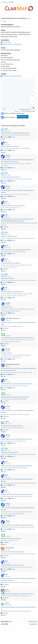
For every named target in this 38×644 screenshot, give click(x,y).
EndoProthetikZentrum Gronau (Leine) (12, 565)
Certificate (5, 137)
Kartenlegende (23, 117)
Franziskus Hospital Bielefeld (9, 452)
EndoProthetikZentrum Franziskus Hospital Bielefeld (16, 466)
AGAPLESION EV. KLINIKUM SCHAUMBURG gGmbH (15, 133)
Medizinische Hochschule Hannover (11, 538)
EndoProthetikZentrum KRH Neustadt (12, 292)
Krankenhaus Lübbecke (8, 278)
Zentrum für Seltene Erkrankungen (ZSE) (13, 552)
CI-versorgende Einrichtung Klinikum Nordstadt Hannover (18, 338)
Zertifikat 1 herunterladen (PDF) (11, 76)
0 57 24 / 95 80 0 (6, 42)
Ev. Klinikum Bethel (7, 353)
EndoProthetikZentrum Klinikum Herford (13, 206)
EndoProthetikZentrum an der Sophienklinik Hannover (17, 384)
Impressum (33, 624)
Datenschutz (33, 621)
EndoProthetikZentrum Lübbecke (11, 263)
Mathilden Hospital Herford (9, 236)
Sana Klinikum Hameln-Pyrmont (10, 177)
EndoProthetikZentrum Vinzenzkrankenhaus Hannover (17, 494)
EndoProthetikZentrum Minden (10, 146)
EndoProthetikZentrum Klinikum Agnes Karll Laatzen (16, 439)
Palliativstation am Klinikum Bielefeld (12, 426)
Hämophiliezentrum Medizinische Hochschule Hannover (17, 594)
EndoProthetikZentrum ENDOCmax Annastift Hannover (17, 525)
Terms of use (17, 111)
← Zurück (3, 21)
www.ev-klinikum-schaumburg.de (11, 44)
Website (12, 137)
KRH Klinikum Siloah (7, 307)
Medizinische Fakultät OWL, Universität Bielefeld (15, 397)
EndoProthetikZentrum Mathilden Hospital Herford (16, 250)
